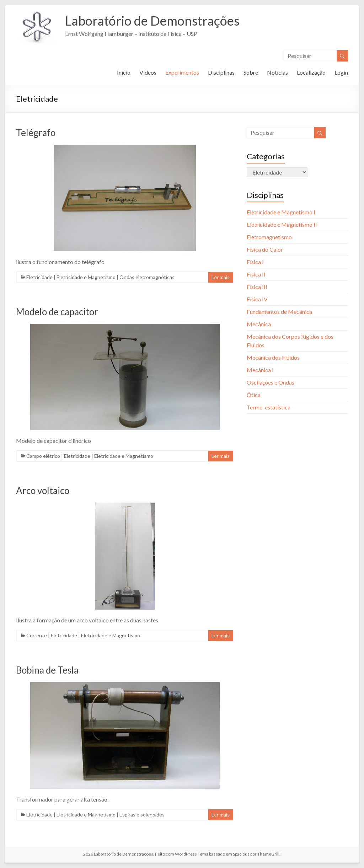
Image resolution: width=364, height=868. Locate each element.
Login (341, 72)
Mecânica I (260, 370)
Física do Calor (265, 249)
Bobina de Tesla (47, 670)
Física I (255, 262)
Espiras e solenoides (142, 815)
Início (124, 72)
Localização (311, 72)
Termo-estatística (269, 407)
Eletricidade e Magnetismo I (281, 212)
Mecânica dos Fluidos (273, 357)
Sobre (251, 72)
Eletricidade (39, 277)
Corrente (37, 635)
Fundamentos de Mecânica (279, 312)
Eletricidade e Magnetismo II (282, 224)
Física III (257, 287)
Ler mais (221, 277)
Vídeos (148, 72)
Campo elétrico (43, 456)
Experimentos (182, 72)
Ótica (254, 395)
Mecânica (259, 324)
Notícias (277, 72)
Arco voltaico (43, 491)
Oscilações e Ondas (271, 382)
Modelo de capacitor (57, 312)
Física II (256, 274)
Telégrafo (36, 133)
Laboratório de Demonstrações (152, 21)
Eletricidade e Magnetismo (86, 277)
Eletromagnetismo (269, 237)
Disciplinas (221, 72)
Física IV (257, 299)
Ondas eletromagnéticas (147, 277)
